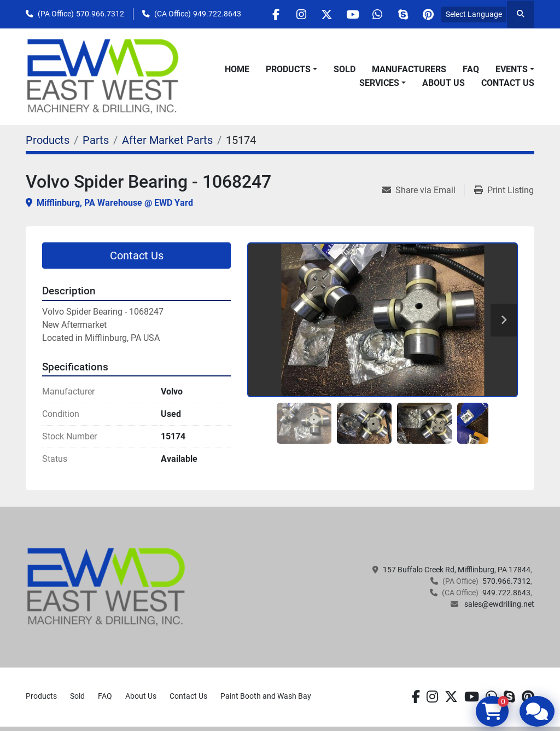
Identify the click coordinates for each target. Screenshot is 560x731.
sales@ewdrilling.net (498, 604)
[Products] (48, 140)
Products (288, 69)
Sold (345, 69)
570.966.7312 (100, 14)
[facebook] (260, 14)
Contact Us (508, 83)
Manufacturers (409, 69)
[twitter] (316, 14)
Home (237, 69)
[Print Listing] (504, 190)
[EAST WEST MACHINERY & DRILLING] (106, 587)
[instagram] (288, 14)
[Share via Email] (423, 190)
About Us (444, 83)
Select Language (474, 14)
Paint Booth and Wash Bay (266, 696)
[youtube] (343, 14)
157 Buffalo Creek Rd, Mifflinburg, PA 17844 (457, 570)
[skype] (399, 14)
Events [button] (512, 69)
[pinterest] (427, 14)
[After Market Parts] (167, 140)
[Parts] (96, 140)
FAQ (471, 69)
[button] (291, 69)
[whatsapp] (371, 14)
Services (379, 83)
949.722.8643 (217, 14)
